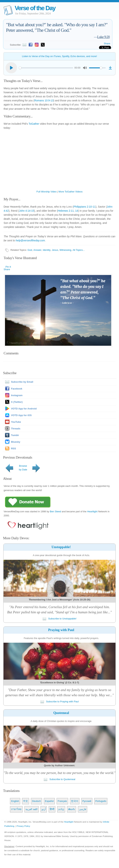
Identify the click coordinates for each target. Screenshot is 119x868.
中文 (26, 801)
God (30, 250)
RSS (13, 448)
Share (107, 43)
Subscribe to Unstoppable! (59, 619)
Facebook (17, 389)
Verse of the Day (35, 8)
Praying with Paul (61, 630)
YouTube (16, 422)
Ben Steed (55, 511)
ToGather (34, 124)
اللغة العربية (32, 809)
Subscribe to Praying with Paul (59, 702)
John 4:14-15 (27, 211)
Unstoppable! (61, 547)
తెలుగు (72, 809)
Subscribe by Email (18, 382)
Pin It (8, 267)
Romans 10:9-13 (44, 100)
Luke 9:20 (103, 37)
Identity (47, 250)
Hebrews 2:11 (66, 211)
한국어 (75, 801)
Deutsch (36, 801)
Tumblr (15, 435)
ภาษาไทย (16, 809)
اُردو (44, 809)
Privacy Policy (23, 826)
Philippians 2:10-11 (84, 207)
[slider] (46, 68)
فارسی (83, 809)
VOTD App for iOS (21, 415)
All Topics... (79, 250)
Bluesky (16, 442)
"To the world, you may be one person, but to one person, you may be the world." (59, 773)
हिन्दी (52, 809)
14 (77, 211)
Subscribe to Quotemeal (59, 779)
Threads (16, 429)
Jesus (55, 250)
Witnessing (65, 250)
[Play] (11, 68)
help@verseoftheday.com (30, 240)
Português (101, 801)
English (15, 801)
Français (62, 801)
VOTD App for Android (24, 409)
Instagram (17, 395)
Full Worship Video (47, 192)
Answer (37, 250)
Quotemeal (61, 713)
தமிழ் (61, 809)
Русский (87, 801)
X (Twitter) (17, 402)
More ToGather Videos (71, 192)
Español (49, 801)
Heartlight (92, 511)
